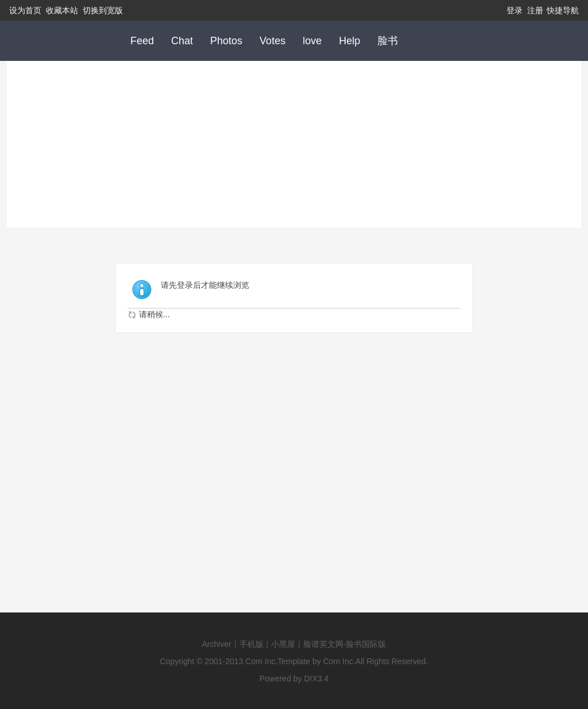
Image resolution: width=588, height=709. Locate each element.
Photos (226, 41)
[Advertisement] (294, 141)
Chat (182, 41)
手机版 (252, 644)
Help (349, 41)
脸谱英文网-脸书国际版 (345, 644)
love (312, 41)
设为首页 (25, 10)
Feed (142, 41)
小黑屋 (283, 644)
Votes (272, 41)
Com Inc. (261, 661)
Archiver (217, 644)
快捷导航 (563, 10)
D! (308, 679)
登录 (514, 10)
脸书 (388, 41)
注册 (535, 10)
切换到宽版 (103, 10)
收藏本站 (62, 10)
